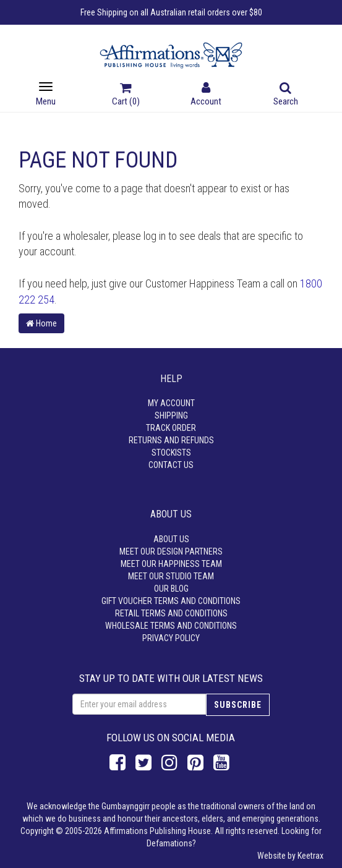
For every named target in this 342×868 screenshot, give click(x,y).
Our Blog (171, 589)
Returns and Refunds (171, 440)
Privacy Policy (171, 638)
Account (206, 95)
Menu (46, 94)
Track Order (171, 428)
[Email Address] (139, 704)
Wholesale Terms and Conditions (171, 626)
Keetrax (310, 856)
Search (286, 95)
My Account (171, 403)
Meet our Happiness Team (171, 564)
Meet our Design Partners (171, 551)
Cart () (126, 95)
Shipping (171, 415)
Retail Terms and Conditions (171, 613)
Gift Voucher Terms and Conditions (171, 601)
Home (41, 323)
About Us (171, 539)
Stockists (171, 453)
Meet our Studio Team (171, 576)
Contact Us (171, 465)
